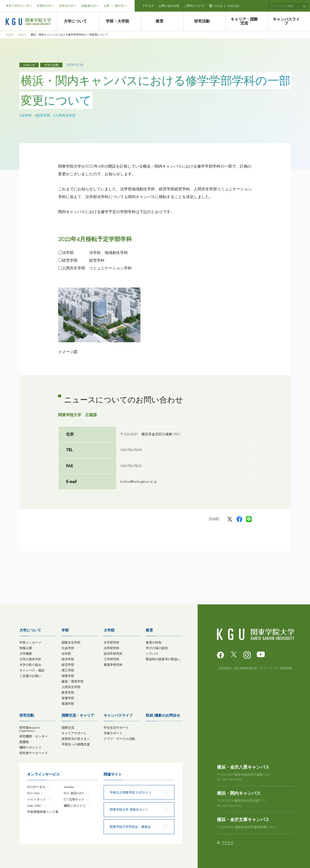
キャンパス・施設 (32, 670)
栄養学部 (68, 698)
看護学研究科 (113, 665)
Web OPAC (34, 806)
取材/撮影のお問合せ (163, 715)
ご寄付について (194, 6)
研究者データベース (34, 753)
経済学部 (68, 659)
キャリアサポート (74, 733)
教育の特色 (154, 642)
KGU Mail (33, 793)
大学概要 (26, 654)
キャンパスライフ (289, 21)
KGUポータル (36, 787)
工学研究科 (112, 659)
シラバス (152, 654)
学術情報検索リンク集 (43, 812)
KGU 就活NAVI (74, 793)
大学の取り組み (30, 665)
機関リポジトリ (30, 747)
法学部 (66, 654)
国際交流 (68, 728)
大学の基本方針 (30, 659)
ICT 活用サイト (74, 799)
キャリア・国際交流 (247, 21)
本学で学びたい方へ (19, 6)
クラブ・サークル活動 (119, 739)
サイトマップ (269, 668)
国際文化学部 (71, 642)
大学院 (109, 630)
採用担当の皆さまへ (76, 739)
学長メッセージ (30, 642)
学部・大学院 (120, 21)
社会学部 (68, 648)
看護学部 (68, 704)
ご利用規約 (224, 668)
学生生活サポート (116, 728)
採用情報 (286, 668)
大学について (78, 21)
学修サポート (113, 733)
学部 (65, 630)
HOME (10, 35)
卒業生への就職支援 (76, 744)
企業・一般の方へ (115, 6)
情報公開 (26, 648)
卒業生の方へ (46, 6)
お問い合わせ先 (169, 6)
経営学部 (68, 665)
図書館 (24, 742)
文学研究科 (112, 642)
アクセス (148, 6)
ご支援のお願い (30, 676)
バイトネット (37, 799)
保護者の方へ (90, 6)
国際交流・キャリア (78, 715)
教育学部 (68, 693)
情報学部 (68, 676)
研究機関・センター (34, 736)
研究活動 (205, 21)
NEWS (22, 35)
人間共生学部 (71, 687)
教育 (162, 21)
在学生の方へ (68, 6)
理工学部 (68, 670)
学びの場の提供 (157, 648)
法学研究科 (112, 648)
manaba (69, 787)
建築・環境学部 (73, 681)
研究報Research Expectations (30, 729)
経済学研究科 (113, 654)
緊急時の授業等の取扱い (163, 659)
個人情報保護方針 (246, 668)
